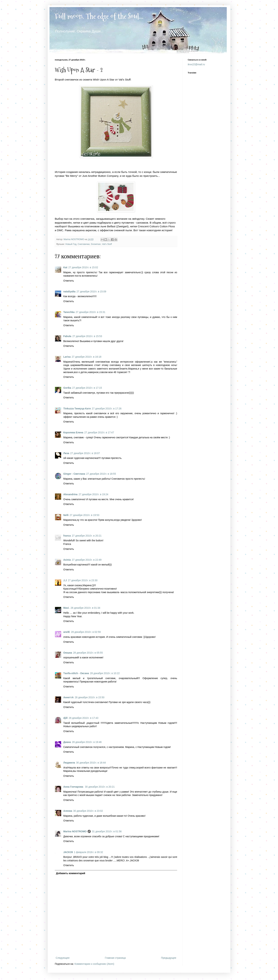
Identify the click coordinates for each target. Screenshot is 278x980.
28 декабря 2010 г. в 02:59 (86, 632)
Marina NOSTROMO (75, 831)
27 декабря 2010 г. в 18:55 (101, 474)
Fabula (67, 336)
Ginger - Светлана (74, 474)
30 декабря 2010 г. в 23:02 (88, 811)
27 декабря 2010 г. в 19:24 (93, 494)
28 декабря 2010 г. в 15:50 (89, 697)
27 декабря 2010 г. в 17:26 (107, 409)
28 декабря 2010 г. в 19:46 (87, 742)
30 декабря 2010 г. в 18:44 (91, 763)
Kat (65, 267)
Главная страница (115, 958)
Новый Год (71, 244)
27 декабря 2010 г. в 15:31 (91, 312)
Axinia (67, 560)
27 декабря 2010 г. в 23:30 (83, 580)
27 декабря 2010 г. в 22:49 (87, 560)
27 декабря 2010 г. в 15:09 (91, 291)
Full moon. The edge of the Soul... (99, 16)
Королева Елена (73, 432)
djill (65, 718)
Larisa (67, 357)
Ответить (69, 281)
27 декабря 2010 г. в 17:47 (99, 432)
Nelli (66, 515)
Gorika (67, 388)
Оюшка (68, 653)
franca (67, 536)
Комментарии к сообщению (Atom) (94, 964)
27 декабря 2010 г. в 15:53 (87, 336)
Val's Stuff (107, 244)
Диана (67, 742)
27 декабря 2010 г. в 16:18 (86, 357)
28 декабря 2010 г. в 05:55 (88, 653)
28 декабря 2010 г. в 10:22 (105, 673)
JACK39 (68, 852)
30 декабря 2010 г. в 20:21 (100, 787)
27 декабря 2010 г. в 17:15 (87, 388)
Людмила (69, 763)
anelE (67, 632)
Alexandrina (70, 494)
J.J (65, 580)
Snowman (96, 244)
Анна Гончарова (74, 787)
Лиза (66, 453)
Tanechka (69, 312)
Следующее (63, 958)
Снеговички (84, 244)
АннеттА (68, 697)
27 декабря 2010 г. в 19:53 (84, 515)
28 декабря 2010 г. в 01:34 (85, 608)
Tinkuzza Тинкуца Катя (77, 409)
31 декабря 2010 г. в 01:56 (107, 831)
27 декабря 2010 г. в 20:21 (87, 536)
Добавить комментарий (71, 873)
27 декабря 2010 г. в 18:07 (85, 453)
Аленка (68, 811)
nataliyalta (69, 291)
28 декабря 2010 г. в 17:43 (83, 718)
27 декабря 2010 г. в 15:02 (83, 267)
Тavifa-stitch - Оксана (76, 673)
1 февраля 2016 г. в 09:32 (88, 852)
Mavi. (66, 608)
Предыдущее (169, 958)
